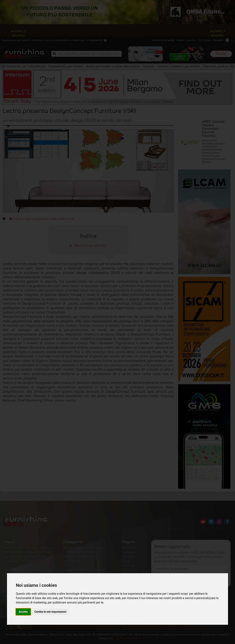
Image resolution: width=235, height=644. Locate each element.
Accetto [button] (23, 612)
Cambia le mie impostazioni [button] (50, 612)
